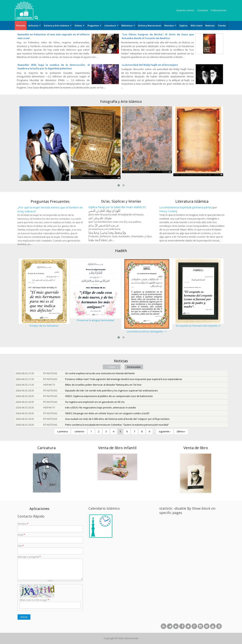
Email (21, 535)
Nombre (23, 524)
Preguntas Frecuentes (50, 243)
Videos (79, 26)
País (21, 546)
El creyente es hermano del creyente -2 (198, 326)
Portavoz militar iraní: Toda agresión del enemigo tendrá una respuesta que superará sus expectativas (124, 379)
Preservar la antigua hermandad (95, 320)
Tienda (222, 26)
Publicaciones (219, 10)
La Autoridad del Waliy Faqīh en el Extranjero (150, 65)
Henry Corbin (168, 249)
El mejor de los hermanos (44, 326)
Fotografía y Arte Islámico (121, 101)
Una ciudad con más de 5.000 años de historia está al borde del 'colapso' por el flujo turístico (117, 419)
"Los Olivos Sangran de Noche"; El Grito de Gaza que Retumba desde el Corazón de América (158, 36)
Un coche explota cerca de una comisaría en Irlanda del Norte (100, 373)
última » (181, 431)
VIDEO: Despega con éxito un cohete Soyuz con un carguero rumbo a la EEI (107, 413)
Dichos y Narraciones (150, 26)
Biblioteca (128, 26)
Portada (21, 26)
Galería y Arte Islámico (58, 26)
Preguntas (94, 26)
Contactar (203, 10)
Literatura (111, 26)
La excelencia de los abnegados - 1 (147, 331)
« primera (62, 431)
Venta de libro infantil (57, 448)
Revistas (170, 26)
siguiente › (165, 431)
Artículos (35, 26)
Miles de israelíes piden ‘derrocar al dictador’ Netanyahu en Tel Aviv (103, 385)
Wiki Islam (196, 26)
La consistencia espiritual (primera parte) (186, 245)
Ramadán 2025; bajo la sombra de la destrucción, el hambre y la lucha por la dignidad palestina (54, 67)
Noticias (210, 26)
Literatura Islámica (192, 239)
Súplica (183, 26)
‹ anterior (79, 431)
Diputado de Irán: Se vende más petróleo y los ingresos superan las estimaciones (111, 390)
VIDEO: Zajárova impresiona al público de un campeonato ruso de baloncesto (109, 396)
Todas (112, 367)
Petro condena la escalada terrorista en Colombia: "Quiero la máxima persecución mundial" (117, 425)
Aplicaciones (39, 509)
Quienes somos (185, 10)
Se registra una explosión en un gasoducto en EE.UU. (95, 402)
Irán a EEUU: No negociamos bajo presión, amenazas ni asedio (101, 407)
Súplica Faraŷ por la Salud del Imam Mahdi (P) (117, 245)
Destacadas (134, 367)
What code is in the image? (35, 600)
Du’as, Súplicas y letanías (121, 239)
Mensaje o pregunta (29, 557)
